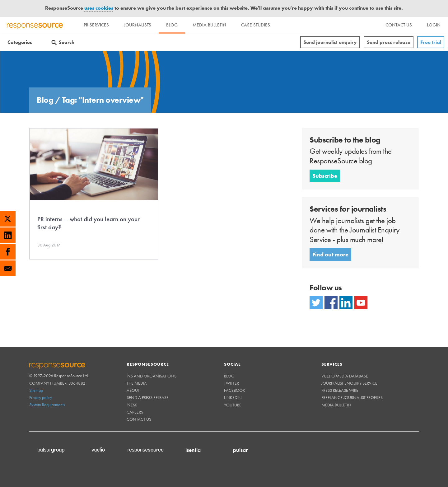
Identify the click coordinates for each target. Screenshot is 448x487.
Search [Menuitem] (67, 42)
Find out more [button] (330, 254)
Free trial (431, 42)
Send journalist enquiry (330, 42)
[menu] (399, 25)
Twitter (231, 383)
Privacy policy (41, 397)
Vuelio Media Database (345, 376)
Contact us (139, 419)
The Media (137, 383)
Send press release (389, 42)
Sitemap (36, 390)
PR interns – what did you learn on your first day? (89, 223)
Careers (135, 412)
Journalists (138, 25)
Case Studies (256, 25)
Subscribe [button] (325, 176)
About (133, 390)
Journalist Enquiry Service (349, 383)
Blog (172, 25)
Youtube (233, 405)
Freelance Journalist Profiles (352, 397)
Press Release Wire (340, 390)
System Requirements (47, 405)
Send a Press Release (148, 397)
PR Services (96, 25)
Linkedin (233, 397)
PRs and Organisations (152, 376)
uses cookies (99, 8)
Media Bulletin (209, 25)
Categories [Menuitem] (20, 42)
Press (132, 405)
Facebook (235, 390)
